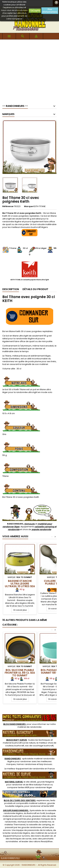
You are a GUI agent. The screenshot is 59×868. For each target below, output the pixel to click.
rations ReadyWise (43, 841)
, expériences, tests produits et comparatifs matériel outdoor (29, 802)
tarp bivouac (46, 764)
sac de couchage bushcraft (39, 746)
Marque (28, 206)
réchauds (29, 524)
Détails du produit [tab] (35, 289)
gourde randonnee (31, 827)
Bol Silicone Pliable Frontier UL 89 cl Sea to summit (20, 673)
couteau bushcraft (15, 746)
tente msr (47, 822)
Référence (8, 206)
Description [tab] (11, 289)
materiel (19, 743)
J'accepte (35, 11)
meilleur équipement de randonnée (26, 769)
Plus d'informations (50, 11)
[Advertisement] (29, 70)
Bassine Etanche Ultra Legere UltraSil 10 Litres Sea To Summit (20, 585)
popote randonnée (41, 529)
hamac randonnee (26, 764)
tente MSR (49, 806)
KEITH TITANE (39, 206)
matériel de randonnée (29, 727)
